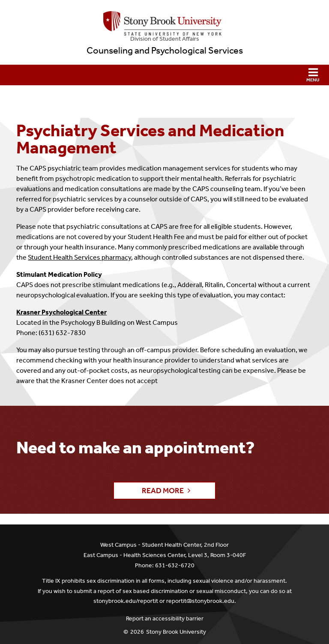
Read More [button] (163, 491)
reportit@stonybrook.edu (200, 601)
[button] (164, 75)
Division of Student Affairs (165, 39)
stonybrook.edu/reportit (126, 601)
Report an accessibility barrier (165, 619)
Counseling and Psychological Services (165, 51)
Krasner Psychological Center (61, 312)
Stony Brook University (176, 632)
